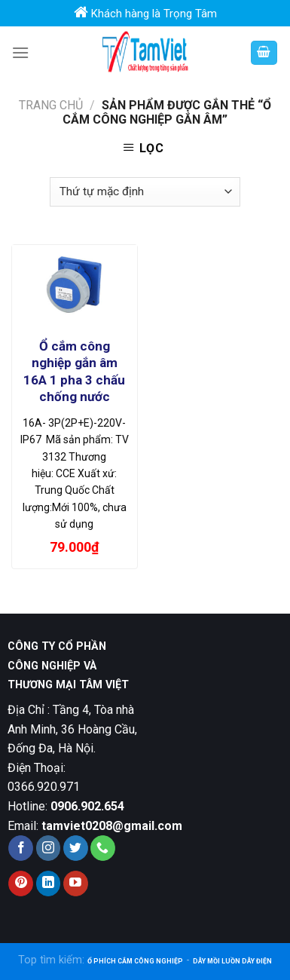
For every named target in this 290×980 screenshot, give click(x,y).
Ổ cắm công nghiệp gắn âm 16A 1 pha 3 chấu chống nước (74, 371)
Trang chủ (51, 105)
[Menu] (20, 52)
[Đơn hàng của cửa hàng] (145, 192)
